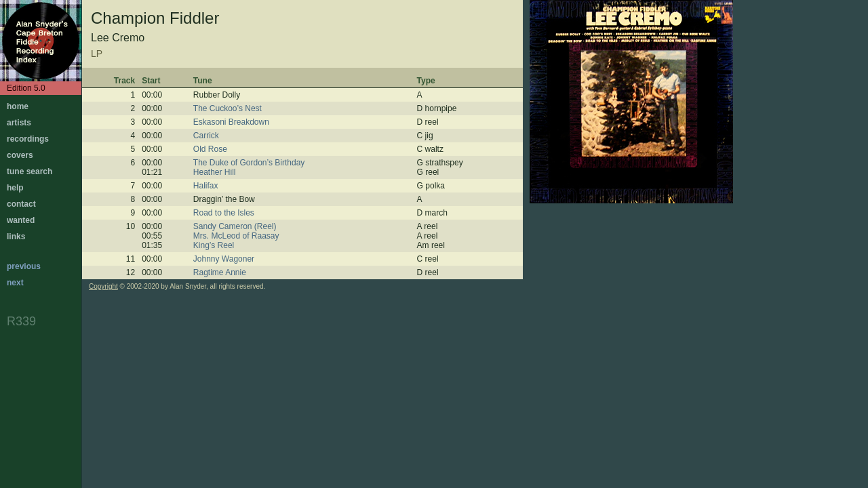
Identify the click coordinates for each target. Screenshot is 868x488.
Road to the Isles (224, 213)
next (15, 283)
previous (24, 266)
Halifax (206, 186)
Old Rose (210, 149)
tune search (29, 171)
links (16, 237)
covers (20, 155)
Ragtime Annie (220, 272)
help (15, 188)
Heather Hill (215, 172)
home (18, 106)
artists (19, 123)
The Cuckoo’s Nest (228, 108)
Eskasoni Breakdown (231, 122)
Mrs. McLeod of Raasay (236, 236)
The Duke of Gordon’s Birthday (249, 163)
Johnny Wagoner (224, 259)
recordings (28, 139)
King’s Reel (214, 245)
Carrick (206, 136)
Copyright (103, 286)
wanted (21, 220)
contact (21, 204)
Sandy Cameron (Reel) (235, 226)
